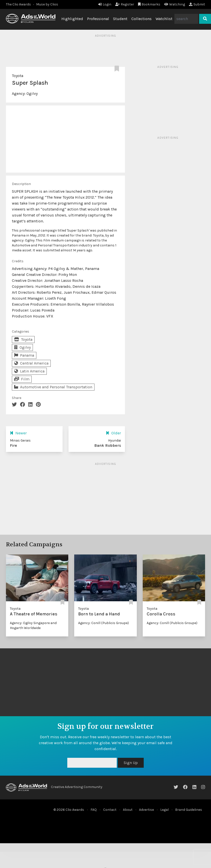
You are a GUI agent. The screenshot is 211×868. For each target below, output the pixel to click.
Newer (18, 433)
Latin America (29, 371)
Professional (98, 19)
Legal (164, 810)
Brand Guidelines (189, 810)
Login (105, 4)
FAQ (94, 810)
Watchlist (164, 19)
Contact (110, 810)
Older (113, 433)
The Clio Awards (18, 4)
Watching (175, 4)
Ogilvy (32, 93)
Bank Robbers (108, 445)
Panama (24, 355)
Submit (197, 4)
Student (120, 19)
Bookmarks (149, 4)
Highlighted (72, 19)
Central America (31, 363)
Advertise (146, 810)
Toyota (18, 76)
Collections (141, 19)
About (128, 810)
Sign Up (131, 763)
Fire (13, 445)
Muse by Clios (47, 4)
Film (22, 379)
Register (125, 4)
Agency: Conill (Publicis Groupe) (104, 623)
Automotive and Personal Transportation (53, 387)
